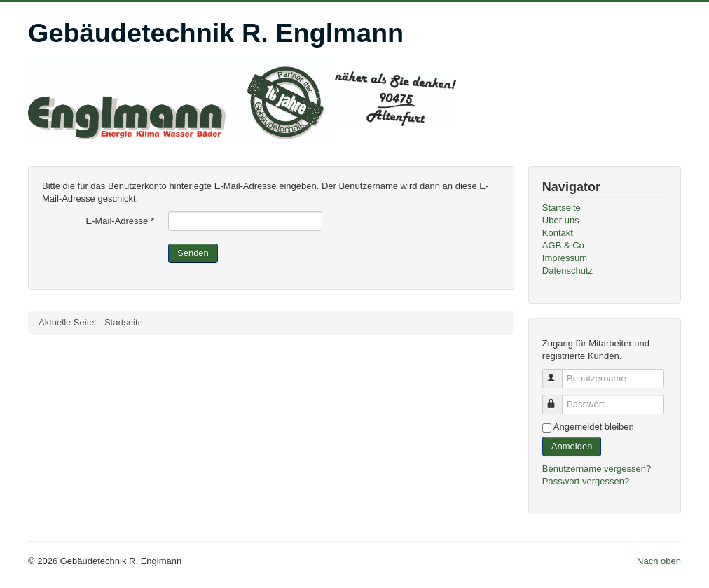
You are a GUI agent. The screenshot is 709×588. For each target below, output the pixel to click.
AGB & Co (563, 245)
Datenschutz (567, 271)
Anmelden (572, 446)
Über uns (561, 220)
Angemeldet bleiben (594, 427)
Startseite (562, 208)
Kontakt (558, 233)
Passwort (559, 399)
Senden (193, 253)
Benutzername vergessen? (597, 469)
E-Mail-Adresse (120, 221)
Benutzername (559, 373)
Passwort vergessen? (586, 481)
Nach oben (659, 561)
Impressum (565, 258)
